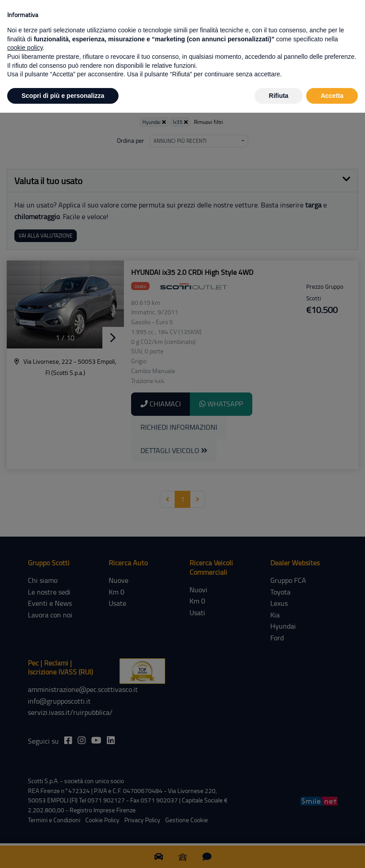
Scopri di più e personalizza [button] (63, 96)
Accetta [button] (332, 96)
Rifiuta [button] (279, 96)
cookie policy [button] (25, 48)
